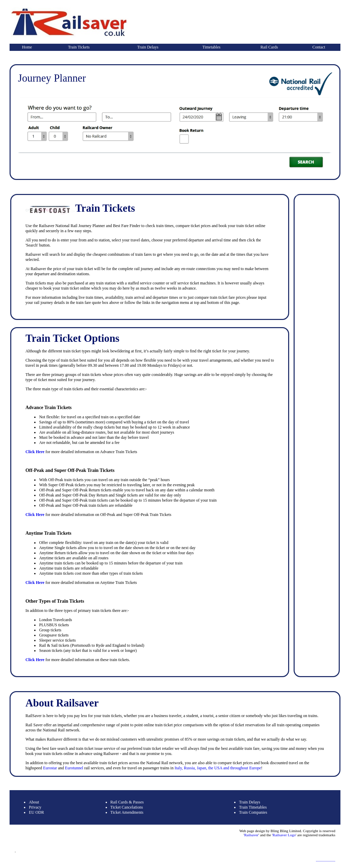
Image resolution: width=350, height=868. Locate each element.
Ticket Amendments (127, 812)
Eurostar (50, 768)
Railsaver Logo (284, 835)
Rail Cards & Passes (127, 802)
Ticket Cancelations (127, 807)
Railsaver (251, 835)
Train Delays (148, 47)
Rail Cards (269, 47)
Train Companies (253, 812)
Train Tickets (79, 47)
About (34, 802)
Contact (319, 47)
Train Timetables (253, 807)
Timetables (211, 47)
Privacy (35, 807)
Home (27, 47)
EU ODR (36, 812)
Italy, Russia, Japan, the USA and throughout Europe (218, 768)
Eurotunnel (75, 768)
